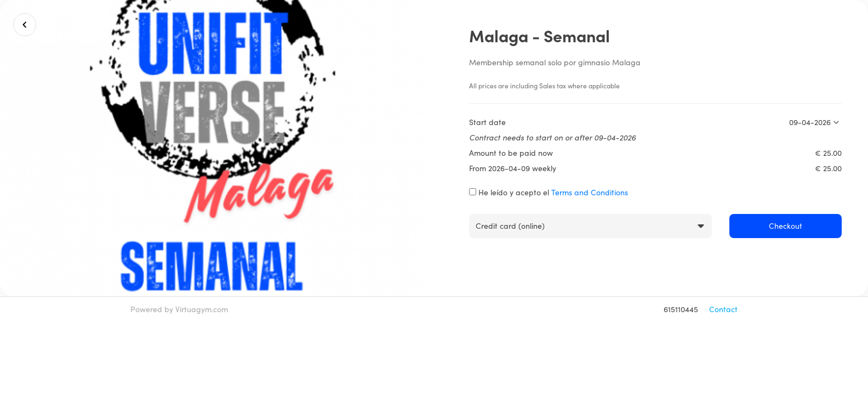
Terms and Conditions (590, 192)
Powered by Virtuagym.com (179, 309)
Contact (723, 309)
